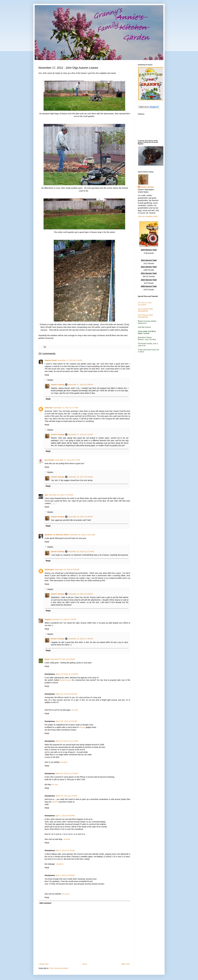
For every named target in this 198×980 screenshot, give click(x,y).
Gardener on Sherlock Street (57, 535)
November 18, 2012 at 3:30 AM (61, 495)
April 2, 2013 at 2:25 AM (65, 850)
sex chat (75, 710)
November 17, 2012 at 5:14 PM (70, 360)
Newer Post (44, 964)
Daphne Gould (51, 360)
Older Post (125, 964)
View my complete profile (148, 216)
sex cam (55, 784)
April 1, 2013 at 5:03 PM (65, 816)
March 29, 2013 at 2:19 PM (66, 796)
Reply (47, 375)
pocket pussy (65, 680)
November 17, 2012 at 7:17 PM (66, 408)
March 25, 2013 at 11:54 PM (67, 674)
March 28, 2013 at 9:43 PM (66, 721)
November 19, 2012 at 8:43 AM (80, 594)
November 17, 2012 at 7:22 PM (80, 434)
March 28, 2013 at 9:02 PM (66, 694)
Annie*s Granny (58, 385)
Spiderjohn (49, 570)
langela (48, 619)
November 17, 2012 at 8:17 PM (67, 460)
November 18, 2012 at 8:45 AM (80, 477)
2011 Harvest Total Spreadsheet (145, 316)
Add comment (45, 903)
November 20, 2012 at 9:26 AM (62, 659)
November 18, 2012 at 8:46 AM (80, 517)
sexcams (64, 762)
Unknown (49, 408)
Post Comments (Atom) (59, 968)
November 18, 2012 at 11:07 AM (81, 552)
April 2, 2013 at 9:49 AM (65, 875)
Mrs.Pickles (49, 460)
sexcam (82, 727)
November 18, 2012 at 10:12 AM (82, 535)
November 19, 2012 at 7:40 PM (80, 639)
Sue (46, 495)
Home (85, 964)
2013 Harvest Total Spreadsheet (145, 304)
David (47, 659)
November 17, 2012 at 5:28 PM (80, 385)
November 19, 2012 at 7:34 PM (64, 619)
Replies (50, 380)
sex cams (66, 894)
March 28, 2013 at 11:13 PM (67, 741)
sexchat (67, 839)
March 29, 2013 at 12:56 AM (67, 773)
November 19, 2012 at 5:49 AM (67, 570)
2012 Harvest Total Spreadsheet (145, 310)
